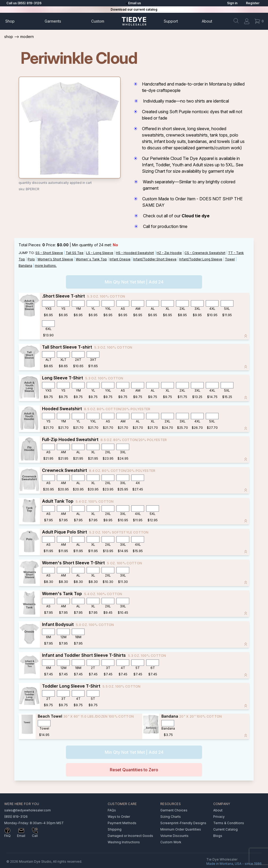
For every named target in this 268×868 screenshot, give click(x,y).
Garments (53, 21)
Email (21, 836)
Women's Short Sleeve (55, 259)
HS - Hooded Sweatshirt (135, 253)
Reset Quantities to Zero (134, 770)
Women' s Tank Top (91, 259)
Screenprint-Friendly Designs (183, 823)
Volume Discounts (174, 836)
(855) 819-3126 (16, 817)
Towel (230, 259)
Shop (10, 21)
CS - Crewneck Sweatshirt (205, 253)
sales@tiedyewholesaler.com (28, 810)
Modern (27, 37)
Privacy (219, 817)
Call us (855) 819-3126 (24, 3)
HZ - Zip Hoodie (169, 253)
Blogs (218, 836)
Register (253, 3)
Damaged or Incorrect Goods (130, 836)
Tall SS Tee (75, 253)
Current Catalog (225, 829)
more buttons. (46, 266)
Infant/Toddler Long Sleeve (201, 259)
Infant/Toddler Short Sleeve (155, 259)
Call (35, 836)
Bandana (25, 266)
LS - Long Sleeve (100, 253)
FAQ (7, 836)
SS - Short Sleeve (49, 253)
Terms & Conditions (229, 823)
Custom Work (171, 842)
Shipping (115, 829)
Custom (98, 21)
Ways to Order (119, 817)
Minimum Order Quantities (181, 829)
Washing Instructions (124, 842)
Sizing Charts (171, 817)
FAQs (112, 810)
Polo (31, 259)
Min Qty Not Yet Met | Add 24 (134, 282)
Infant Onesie (120, 259)
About (207, 21)
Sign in (232, 3)
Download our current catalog (134, 9)
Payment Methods (122, 823)
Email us (135, 3)
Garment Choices (174, 810)
